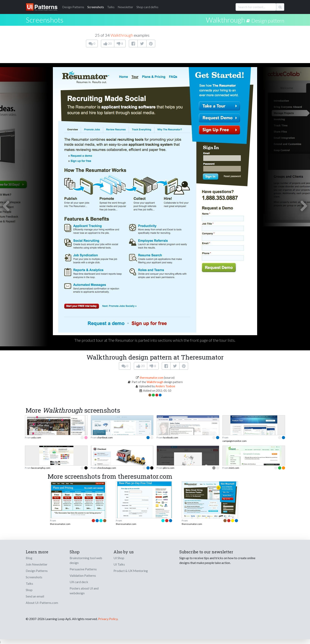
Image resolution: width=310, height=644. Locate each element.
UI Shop (119, 558)
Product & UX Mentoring (131, 571)
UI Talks (119, 564)
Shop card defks (147, 7)
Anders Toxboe (165, 386)
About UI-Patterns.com (42, 603)
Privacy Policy (108, 619)
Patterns (73, 7)
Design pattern (268, 21)
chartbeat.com (105, 437)
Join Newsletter (37, 564)
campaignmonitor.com (234, 441)
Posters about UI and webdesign (84, 591)
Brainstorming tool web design (86, 560)
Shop (29, 590)
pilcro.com (169, 468)
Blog (29, 558)
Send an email (35, 596)
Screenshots (96, 7)
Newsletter (125, 7)
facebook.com (171, 437)
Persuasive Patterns (83, 569)
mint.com (234, 468)
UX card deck (79, 582)
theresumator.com (152, 378)
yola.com (36, 437)
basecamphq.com (41, 468)
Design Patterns (37, 571)
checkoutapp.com (107, 468)
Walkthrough (225, 20)
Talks (111, 7)
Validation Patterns (83, 575)
